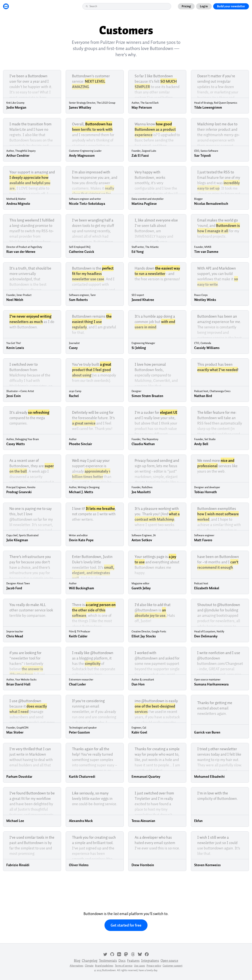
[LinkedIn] (119, 954)
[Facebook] (147, 954)
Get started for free (126, 925)
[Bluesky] (140, 954)
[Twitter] (105, 954)
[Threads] (133, 954)
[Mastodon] (126, 954)
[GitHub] (112, 954)
